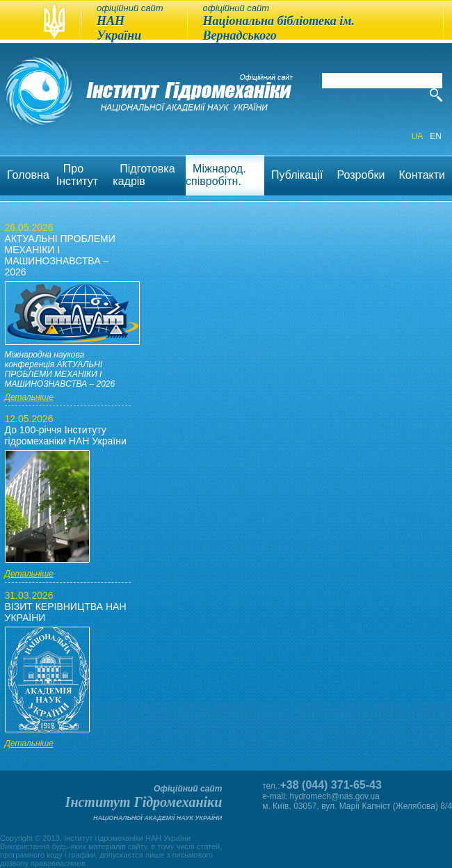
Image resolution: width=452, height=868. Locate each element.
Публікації (297, 175)
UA (418, 136)
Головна (28, 175)
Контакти (422, 175)
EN (436, 136)
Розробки (361, 175)
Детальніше (29, 397)
